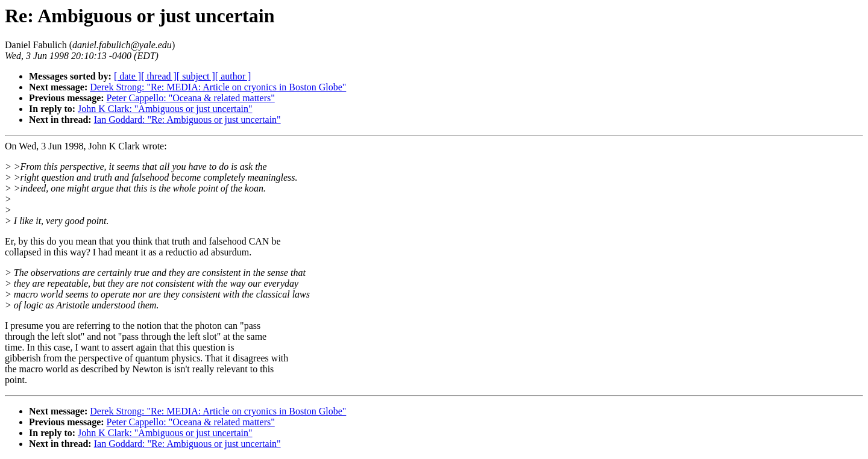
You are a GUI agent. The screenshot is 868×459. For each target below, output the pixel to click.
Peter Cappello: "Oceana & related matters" (191, 98)
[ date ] (127, 76)
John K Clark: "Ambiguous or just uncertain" (165, 109)
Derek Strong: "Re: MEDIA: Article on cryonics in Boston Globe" (218, 87)
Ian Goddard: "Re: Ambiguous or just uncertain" (187, 120)
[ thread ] (159, 76)
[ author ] (233, 76)
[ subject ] (196, 76)
